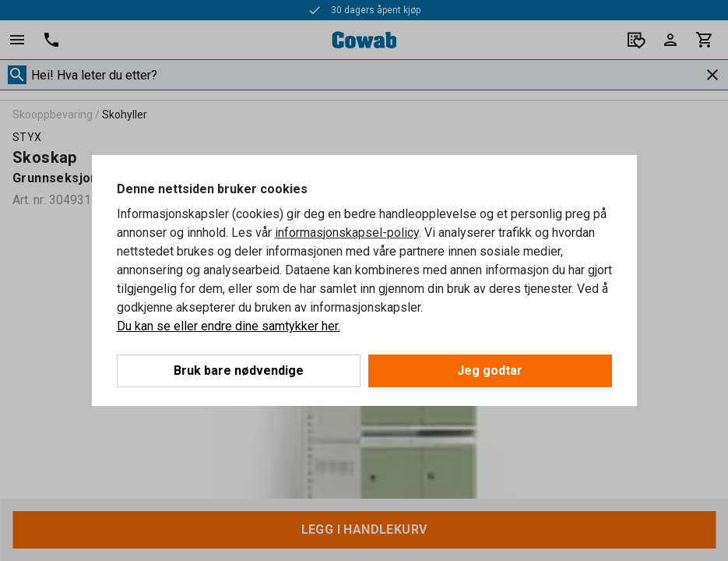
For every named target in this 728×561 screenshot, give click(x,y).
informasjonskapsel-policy (347, 233)
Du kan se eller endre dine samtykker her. (229, 326)
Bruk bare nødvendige (239, 370)
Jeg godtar (490, 370)
